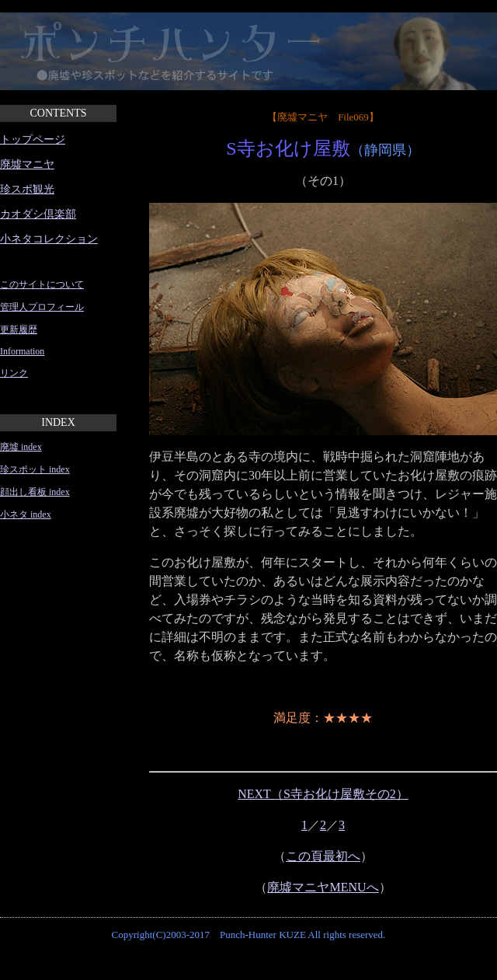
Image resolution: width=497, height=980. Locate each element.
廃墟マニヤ (27, 164)
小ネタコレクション (49, 239)
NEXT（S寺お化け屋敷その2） (323, 794)
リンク (14, 373)
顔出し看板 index (35, 492)
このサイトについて (42, 284)
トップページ (33, 140)
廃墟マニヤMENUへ (323, 887)
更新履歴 (19, 330)
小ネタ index (26, 514)
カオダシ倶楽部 (38, 214)
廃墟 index (21, 447)
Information (22, 351)
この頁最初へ (323, 856)
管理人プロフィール (42, 307)
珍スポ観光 (27, 189)
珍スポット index (35, 469)
